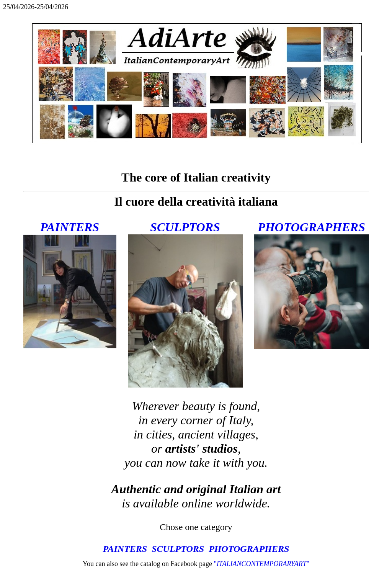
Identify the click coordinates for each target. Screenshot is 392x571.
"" (261, 564)
